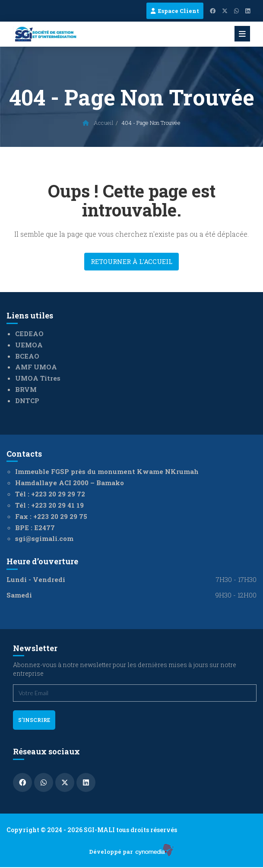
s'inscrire (34, 720)
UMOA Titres (38, 378)
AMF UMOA (36, 367)
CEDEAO (29, 334)
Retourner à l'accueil (131, 261)
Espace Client (175, 11)
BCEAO (27, 356)
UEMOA (29, 345)
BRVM (26, 389)
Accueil (98, 123)
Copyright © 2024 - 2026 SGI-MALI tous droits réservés (92, 830)
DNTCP (27, 401)
